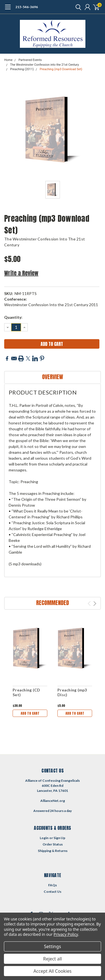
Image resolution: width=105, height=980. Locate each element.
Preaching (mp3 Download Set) (61, 69)
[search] (77, 7)
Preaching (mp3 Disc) (72, 692)
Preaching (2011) (22, 69)
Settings (53, 946)
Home (8, 60)
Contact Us (53, 892)
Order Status (53, 844)
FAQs (53, 885)
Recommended (53, 603)
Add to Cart (30, 713)
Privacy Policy (66, 934)
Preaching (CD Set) (26, 692)
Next (95, 604)
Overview (53, 377)
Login (44, 838)
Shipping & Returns (53, 851)
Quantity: (13, 317)
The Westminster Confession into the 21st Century (45, 65)
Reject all (53, 959)
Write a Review (21, 273)
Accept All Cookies (53, 971)
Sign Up (59, 838)
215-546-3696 (27, 7)
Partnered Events (30, 60)
